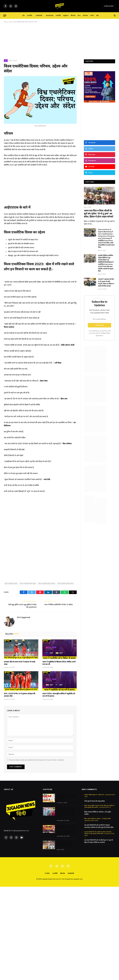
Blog (11, 22)
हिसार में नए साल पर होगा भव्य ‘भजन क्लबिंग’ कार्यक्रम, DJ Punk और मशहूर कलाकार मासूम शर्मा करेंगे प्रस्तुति (66, 830)
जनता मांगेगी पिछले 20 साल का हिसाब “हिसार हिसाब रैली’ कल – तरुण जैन (66, 797)
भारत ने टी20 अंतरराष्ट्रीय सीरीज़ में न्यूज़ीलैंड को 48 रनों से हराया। (59, 695)
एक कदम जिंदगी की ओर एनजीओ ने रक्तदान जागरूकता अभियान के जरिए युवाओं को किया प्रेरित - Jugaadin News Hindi (99, 834)
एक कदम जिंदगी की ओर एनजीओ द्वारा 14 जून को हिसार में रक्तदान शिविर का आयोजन (99, 841)
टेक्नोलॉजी (39, 15)
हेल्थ (79, 15)
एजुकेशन (66, 15)
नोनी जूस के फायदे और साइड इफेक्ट (95, 801)
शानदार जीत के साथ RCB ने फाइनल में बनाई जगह (20, 663)
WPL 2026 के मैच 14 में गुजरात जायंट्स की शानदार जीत (20, 695)
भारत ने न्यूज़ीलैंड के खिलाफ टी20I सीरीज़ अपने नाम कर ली (59, 663)
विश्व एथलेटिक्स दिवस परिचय (47, 584)
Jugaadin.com (78, 879)
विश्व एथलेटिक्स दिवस (11, 584)
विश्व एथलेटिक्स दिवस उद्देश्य (28, 584)
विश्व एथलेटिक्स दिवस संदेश (66, 584)
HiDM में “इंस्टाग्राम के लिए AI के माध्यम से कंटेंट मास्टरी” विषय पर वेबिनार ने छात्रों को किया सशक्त (106, 282)
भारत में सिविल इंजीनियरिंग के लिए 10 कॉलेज (59, 605)
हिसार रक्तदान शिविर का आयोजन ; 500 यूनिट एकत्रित (98, 813)
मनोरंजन (85, 15)
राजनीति (30, 15)
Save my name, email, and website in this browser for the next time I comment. (37, 760)
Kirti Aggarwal (24, 617)
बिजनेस (73, 15)
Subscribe (109, 6)
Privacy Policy (106, 333)
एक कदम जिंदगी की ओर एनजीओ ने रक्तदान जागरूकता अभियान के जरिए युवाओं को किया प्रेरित (99, 826)
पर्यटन (92, 15)
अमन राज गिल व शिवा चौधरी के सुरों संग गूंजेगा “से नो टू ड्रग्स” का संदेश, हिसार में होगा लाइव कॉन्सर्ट (99, 214)
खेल (98, 15)
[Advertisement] (59, 43)
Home (6, 22)
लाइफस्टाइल (50, 15)
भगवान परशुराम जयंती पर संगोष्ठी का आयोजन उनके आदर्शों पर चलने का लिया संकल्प (66, 844)
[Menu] (5, 16)
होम (24, 15)
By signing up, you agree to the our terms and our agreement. (99, 333)
